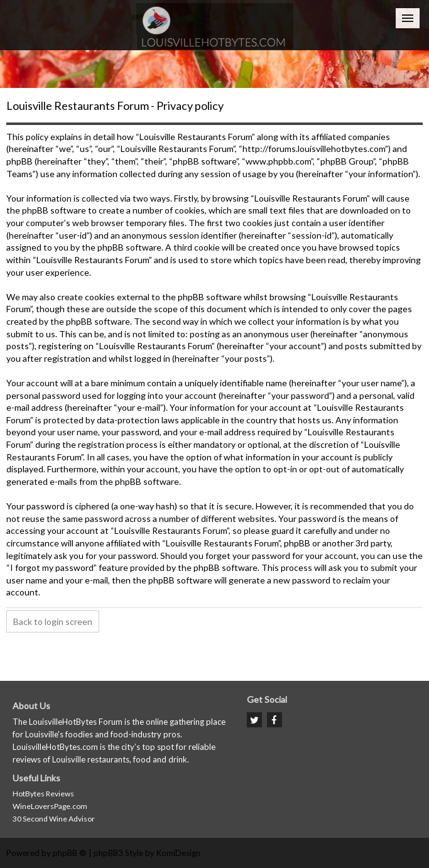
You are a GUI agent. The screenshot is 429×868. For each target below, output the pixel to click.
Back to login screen (53, 621)
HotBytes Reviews (43, 794)
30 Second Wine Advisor (54, 819)
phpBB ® (70, 853)
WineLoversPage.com (50, 806)
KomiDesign (178, 853)
